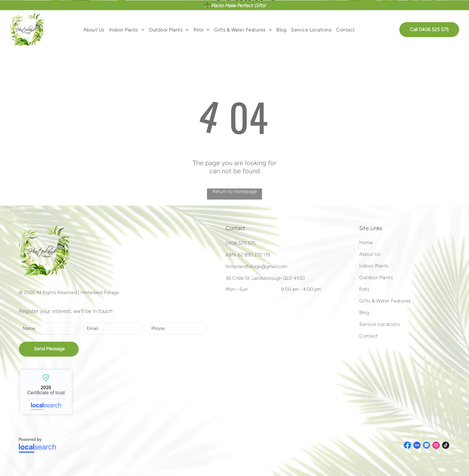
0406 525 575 (240, 243)
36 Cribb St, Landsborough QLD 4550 (265, 278)
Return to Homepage (235, 191)
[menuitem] (94, 29)
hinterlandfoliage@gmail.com (256, 266)
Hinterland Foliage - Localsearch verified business (46, 392)
